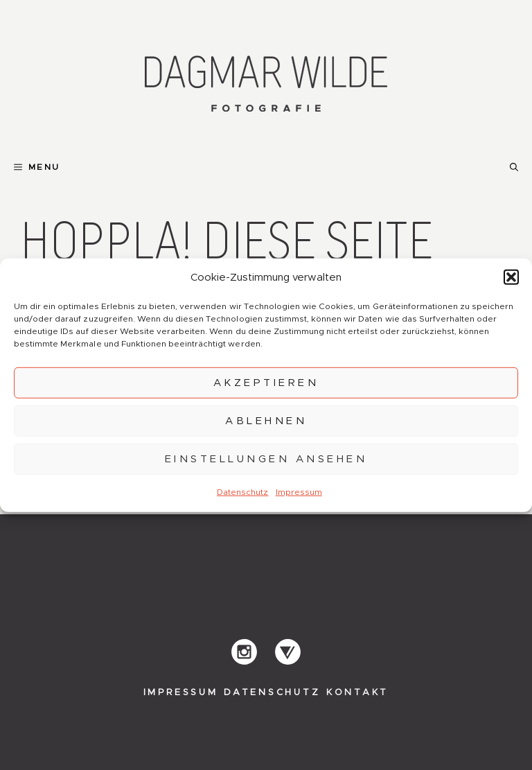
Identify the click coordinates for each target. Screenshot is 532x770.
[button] (511, 277)
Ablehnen (266, 420)
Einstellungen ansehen (266, 458)
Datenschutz (242, 492)
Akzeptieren (266, 382)
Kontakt (357, 693)
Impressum (299, 492)
